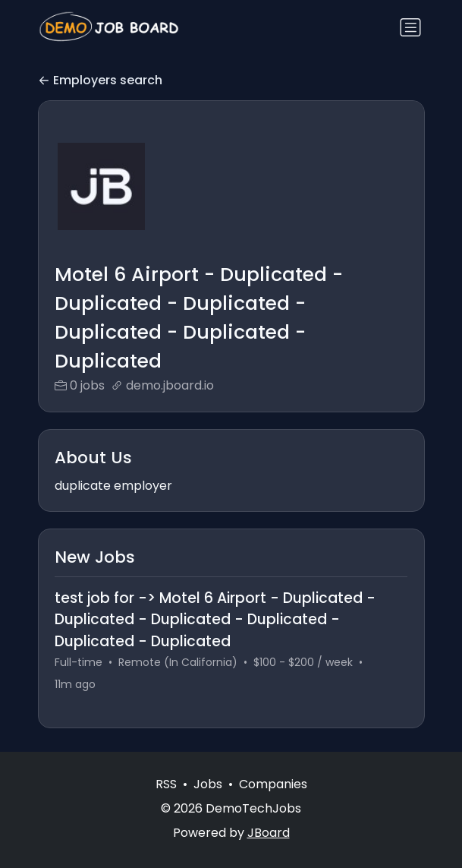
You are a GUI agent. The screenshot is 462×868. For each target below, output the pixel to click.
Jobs (208, 784)
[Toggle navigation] (410, 27)
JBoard (269, 833)
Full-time (79, 662)
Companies (273, 784)
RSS (166, 784)
